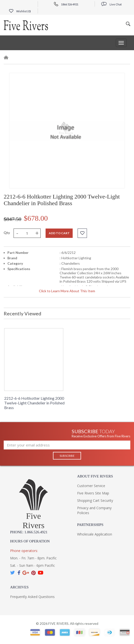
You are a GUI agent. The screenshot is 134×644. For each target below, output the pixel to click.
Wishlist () (20, 11)
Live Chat (111, 4)
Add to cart (59, 233)
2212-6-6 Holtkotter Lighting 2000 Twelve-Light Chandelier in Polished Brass (34, 403)
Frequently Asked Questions (32, 597)
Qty (7, 233)
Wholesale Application (95, 534)
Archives (19, 587)
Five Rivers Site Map (93, 493)
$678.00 (36, 218)
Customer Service (91, 486)
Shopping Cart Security (95, 500)
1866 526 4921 (66, 4)
